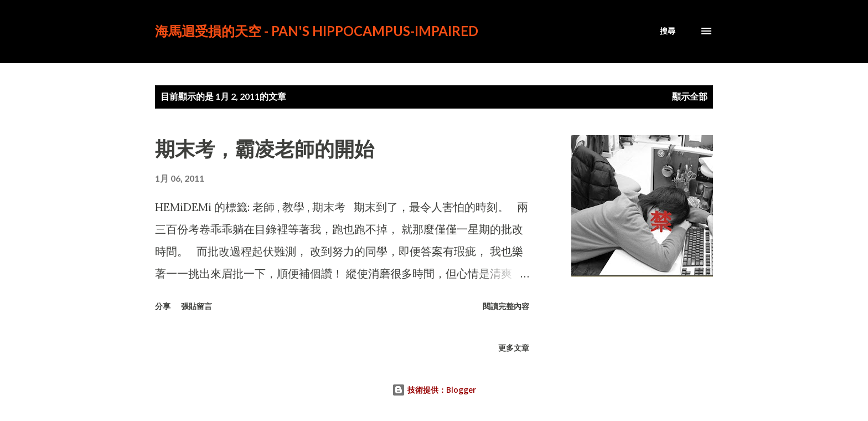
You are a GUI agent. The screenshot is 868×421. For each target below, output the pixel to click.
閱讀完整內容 (506, 306)
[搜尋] (668, 31)
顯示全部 (690, 96)
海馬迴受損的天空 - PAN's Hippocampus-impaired (317, 31)
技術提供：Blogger (434, 390)
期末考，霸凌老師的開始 (265, 148)
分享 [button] (163, 306)
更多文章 (514, 348)
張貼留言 (197, 306)
